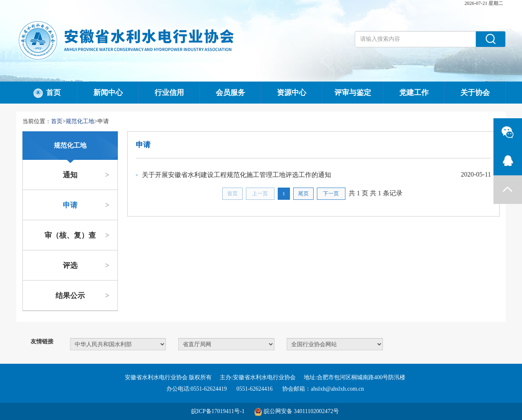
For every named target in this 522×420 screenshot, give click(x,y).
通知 (86, 175)
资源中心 (292, 93)
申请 (86, 205)
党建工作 (414, 93)
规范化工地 (80, 121)
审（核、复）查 (77, 235)
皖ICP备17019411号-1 (218, 411)
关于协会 (475, 93)
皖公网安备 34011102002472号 (301, 411)
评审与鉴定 (353, 93)
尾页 (303, 193)
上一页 (260, 193)
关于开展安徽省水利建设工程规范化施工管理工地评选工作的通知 (237, 175)
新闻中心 (108, 93)
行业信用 (169, 93)
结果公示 (82, 296)
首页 (47, 93)
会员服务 (230, 93)
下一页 (331, 193)
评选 (86, 265)
